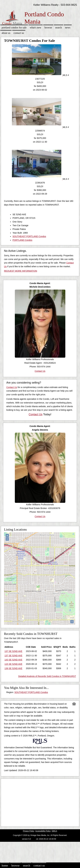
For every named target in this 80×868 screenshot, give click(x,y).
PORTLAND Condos (22, 240)
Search (58, 28)
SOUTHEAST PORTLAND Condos (29, 236)
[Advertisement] (39, 802)
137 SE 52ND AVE (13, 651)
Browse (48, 28)
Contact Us (19, 33)
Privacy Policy (29, 831)
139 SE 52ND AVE (13, 668)
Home (5, 866)
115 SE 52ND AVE (13, 664)
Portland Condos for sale (14, 28)
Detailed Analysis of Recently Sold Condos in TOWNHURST (47, 676)
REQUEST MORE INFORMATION (21, 271)
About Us (6, 33)
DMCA (54, 831)
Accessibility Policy (43, 831)
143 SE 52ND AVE (13, 660)
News (68, 28)
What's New (36, 28)
